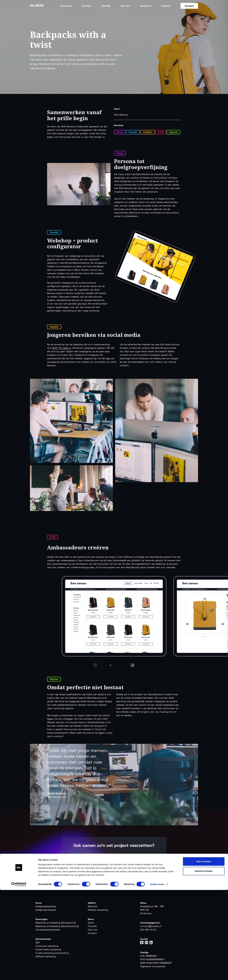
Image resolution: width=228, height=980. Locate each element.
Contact (189, 6)
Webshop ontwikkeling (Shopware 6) (56, 923)
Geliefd (92, 903)
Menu (91, 919)
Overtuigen (42, 919)
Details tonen (157, 974)
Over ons (125, 6)
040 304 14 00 (148, 930)
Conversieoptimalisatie (48, 930)
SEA (38, 942)
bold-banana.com (57, 797)
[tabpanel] (114, 616)
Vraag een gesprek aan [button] (114, 869)
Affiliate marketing (98, 910)
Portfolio (87, 6)
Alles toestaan (204, 951)
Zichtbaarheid (43, 939)
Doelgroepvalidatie (46, 910)
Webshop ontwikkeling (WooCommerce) (57, 926)
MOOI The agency (62, 348)
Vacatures (146, 6)
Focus (39, 903)
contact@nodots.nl (151, 926)
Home (91, 923)
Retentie (93, 906)
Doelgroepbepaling (46, 906)
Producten (66, 6)
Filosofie (106, 6)
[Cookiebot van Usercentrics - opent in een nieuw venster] (19, 974)
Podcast (166, 6)
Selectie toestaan (204, 961)
